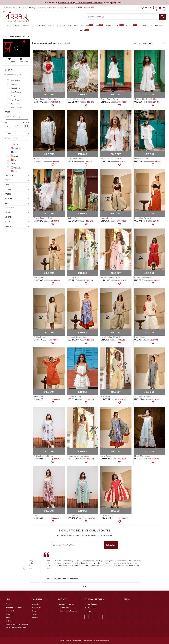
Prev (25, 568)
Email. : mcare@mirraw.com (16, 628)
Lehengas (26, 25)
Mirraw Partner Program (68, 611)
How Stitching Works (14, 607)
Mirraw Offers (90, 607)
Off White (16, 168)
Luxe (119, 25)
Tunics (13, 96)
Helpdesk (10, 621)
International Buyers (66, 604)
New (9, 25)
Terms (35, 614)
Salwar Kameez (39, 25)
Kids (70, 25)
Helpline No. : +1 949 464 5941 (17, 624)
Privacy (35, 618)
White (14, 144)
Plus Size (159, 25)
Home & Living (146, 25)
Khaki (13, 163)
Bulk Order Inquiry (71, 8)
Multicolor (16, 148)
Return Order (52, 8)
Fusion (131, 25)
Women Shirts (16, 104)
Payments (10, 614)
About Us (36, 604)
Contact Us (36, 607)
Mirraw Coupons (91, 604)
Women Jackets (16, 108)
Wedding (87, 25)
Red (13, 160)
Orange (15, 156)
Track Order (41, 8)
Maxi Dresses (15, 100)
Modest (109, 25)
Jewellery (61, 25)
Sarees (16, 25)
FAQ (8, 618)
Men (76, 25)
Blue (14, 152)
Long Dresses (15, 80)
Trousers (14, 84)
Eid (99, 25)
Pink (14, 171)
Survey (61, 8)
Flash (84, 30)
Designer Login (64, 607)
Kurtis (51, 25)
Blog (34, 611)
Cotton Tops (15, 88)
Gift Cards (89, 8)
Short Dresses (16, 92)
